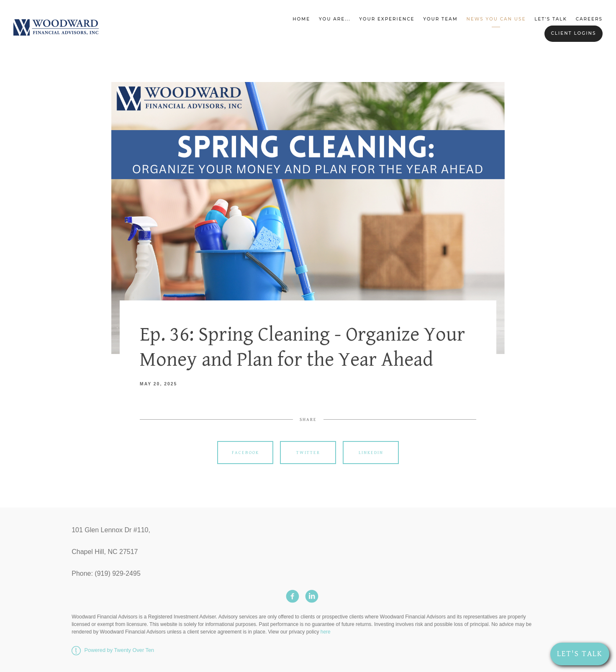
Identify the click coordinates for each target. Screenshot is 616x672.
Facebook (245, 453)
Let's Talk (551, 19)
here (326, 632)
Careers (589, 19)
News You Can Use (496, 19)
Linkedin (371, 453)
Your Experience (387, 19)
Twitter (308, 453)
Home (301, 19)
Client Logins (573, 33)
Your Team (440, 19)
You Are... (335, 19)
